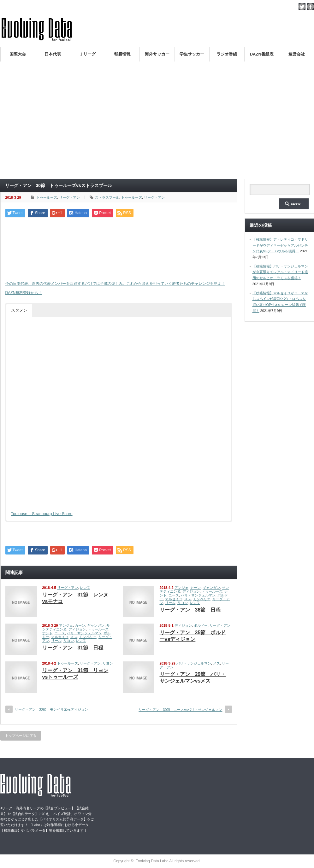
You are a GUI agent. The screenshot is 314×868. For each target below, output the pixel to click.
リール (170, 603)
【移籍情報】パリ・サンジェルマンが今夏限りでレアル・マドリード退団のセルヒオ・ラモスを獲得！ (280, 272)
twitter (302, 7)
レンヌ (85, 588)
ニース (174, 595)
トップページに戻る (21, 736)
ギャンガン (211, 588)
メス (188, 599)
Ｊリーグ (87, 54)
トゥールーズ (47, 197)
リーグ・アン (69, 197)
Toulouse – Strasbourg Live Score (42, 514)
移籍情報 (122, 54)
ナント (47, 633)
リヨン (183, 603)
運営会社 (297, 54)
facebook (311, 7)
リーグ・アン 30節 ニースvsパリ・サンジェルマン (180, 710)
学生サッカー (192, 54)
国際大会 (18, 54)
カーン (196, 588)
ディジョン (191, 591)
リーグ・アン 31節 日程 (73, 648)
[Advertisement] (157, 127)
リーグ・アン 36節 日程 (190, 610)
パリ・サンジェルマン (198, 595)
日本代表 (53, 54)
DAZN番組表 (262, 54)
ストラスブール (107, 197)
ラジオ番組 (227, 54)
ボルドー (201, 625)
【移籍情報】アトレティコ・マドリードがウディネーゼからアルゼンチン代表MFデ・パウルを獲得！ (280, 245)
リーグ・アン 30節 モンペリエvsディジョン (51, 709)
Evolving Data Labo (152, 861)
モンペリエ (202, 599)
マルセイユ (174, 599)
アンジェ (181, 588)
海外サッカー (157, 54)
